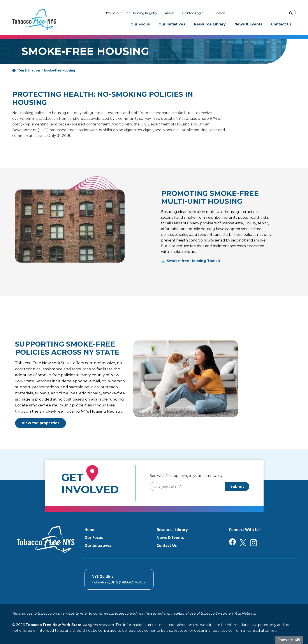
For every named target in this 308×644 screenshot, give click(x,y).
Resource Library (210, 24)
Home (90, 530)
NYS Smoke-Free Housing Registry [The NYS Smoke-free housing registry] (131, 13)
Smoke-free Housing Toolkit (194, 261)
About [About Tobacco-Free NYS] (169, 13)
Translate (289, 640)
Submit (237, 486)
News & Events (248, 24)
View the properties (40, 423)
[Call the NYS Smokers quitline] (119, 579)
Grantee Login (193, 13)
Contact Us (281, 24)
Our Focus (140, 24)
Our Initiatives (172, 24)
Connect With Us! (245, 530)
